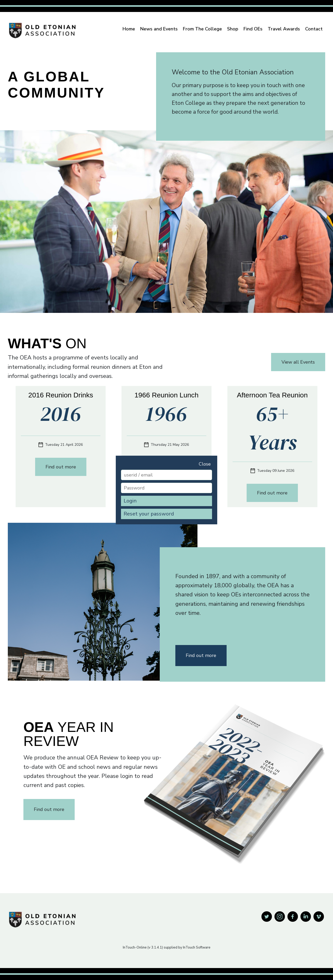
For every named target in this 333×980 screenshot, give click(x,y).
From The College (202, 29)
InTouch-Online (135, 947)
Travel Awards (284, 29)
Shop (233, 29)
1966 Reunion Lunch (166, 395)
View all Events (298, 362)
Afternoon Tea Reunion (272, 395)
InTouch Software (197, 947)
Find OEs (253, 29)
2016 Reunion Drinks (61, 395)
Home (129, 29)
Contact (314, 29)
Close (205, 464)
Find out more (61, 467)
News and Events (159, 29)
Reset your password (149, 514)
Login (130, 501)
